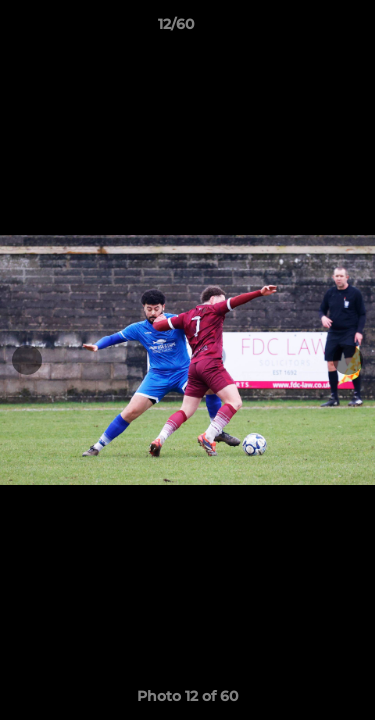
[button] (303, 29)
